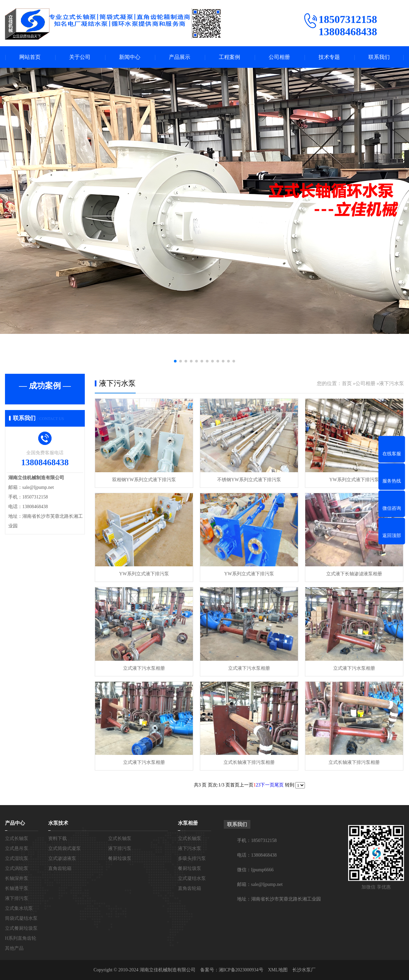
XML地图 (278, 970)
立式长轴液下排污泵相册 (249, 762)
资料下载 (58, 839)
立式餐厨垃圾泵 (21, 928)
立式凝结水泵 (192, 878)
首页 (347, 383)
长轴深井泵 (17, 878)
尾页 (279, 785)
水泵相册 (188, 823)
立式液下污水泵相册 (144, 668)
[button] (175, 361)
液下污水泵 (392, 383)
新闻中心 (130, 57)
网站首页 (30, 57)
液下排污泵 (17, 898)
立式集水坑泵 (19, 908)
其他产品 (14, 948)
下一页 (267, 785)
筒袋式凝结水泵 (21, 918)
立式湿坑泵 (17, 858)
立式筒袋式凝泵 (65, 848)
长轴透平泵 (17, 888)
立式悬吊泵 (17, 848)
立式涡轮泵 (17, 868)
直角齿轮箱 (60, 868)
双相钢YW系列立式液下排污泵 (144, 480)
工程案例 (229, 57)
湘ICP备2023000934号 (241, 970)
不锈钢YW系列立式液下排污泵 (249, 480)
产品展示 (180, 57)
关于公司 (80, 57)
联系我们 (379, 57)
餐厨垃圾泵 (120, 858)
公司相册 (279, 57)
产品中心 (15, 823)
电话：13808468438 (257, 855)
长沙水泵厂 (304, 970)
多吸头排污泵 (192, 858)
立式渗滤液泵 (62, 858)
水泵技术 (58, 823)
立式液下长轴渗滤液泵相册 (354, 574)
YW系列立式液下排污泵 (354, 480)
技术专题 (329, 57)
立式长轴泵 (17, 839)
